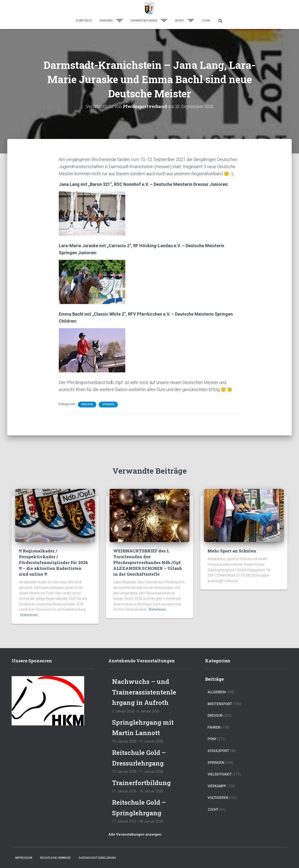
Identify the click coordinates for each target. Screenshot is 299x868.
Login (206, 21)
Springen (108, 404)
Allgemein (217, 692)
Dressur (87, 404)
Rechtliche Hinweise (56, 858)
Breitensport (220, 704)
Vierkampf (217, 786)
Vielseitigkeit (220, 774)
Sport (185, 21)
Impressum (24, 858)
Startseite (84, 21)
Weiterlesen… (30, 615)
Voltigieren (218, 798)
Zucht (213, 809)
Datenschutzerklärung (97, 858)
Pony (212, 739)
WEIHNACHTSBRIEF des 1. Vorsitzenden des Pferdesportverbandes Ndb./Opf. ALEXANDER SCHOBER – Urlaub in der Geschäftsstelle (147, 562)
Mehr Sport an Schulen (232, 551)
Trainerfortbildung (142, 782)
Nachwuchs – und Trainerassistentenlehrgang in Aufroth (144, 692)
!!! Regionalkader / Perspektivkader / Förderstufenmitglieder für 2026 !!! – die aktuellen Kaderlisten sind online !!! (53, 562)
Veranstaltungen (149, 21)
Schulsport (218, 751)
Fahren (214, 727)
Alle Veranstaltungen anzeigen (135, 834)
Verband (111, 21)
